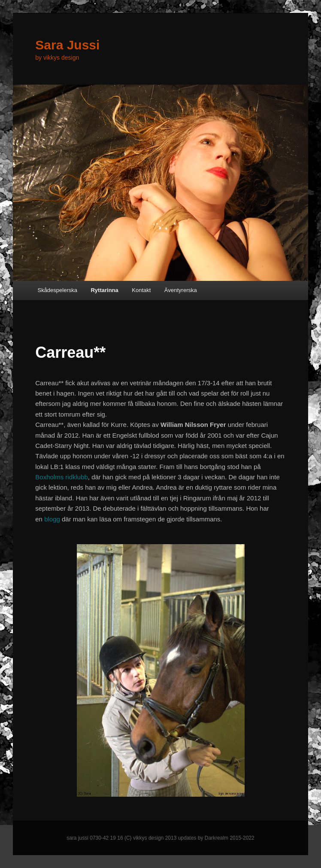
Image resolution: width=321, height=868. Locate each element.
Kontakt (141, 290)
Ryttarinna (104, 290)
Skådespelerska (57, 290)
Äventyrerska (181, 290)
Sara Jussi (67, 45)
